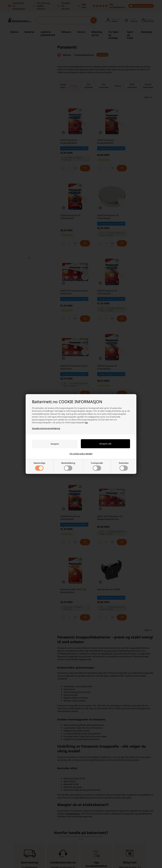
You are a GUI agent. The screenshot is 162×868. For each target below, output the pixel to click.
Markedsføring (68, 466)
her (86, 422)
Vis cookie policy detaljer (81, 454)
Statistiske (124, 466)
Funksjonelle (97, 466)
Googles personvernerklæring (46, 428)
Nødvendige (39, 466)
